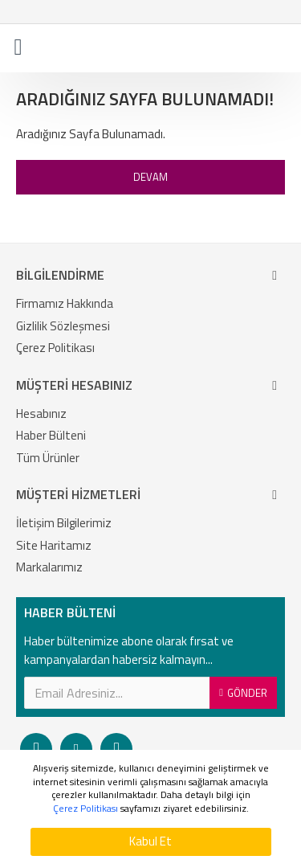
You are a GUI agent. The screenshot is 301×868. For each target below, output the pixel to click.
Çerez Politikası (85, 809)
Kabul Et (150, 841)
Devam (150, 177)
